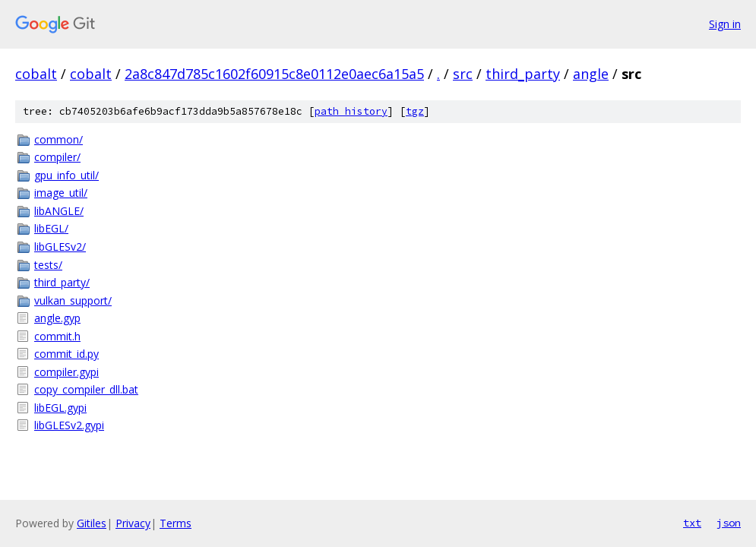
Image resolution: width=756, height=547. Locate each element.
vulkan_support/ (73, 300)
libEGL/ (51, 228)
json (729, 523)
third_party (523, 74)
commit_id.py (66, 354)
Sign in (725, 24)
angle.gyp (57, 318)
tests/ (48, 265)
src (463, 74)
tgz (415, 111)
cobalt (36, 74)
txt (692, 523)
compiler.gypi (66, 372)
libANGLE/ (59, 211)
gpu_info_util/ (66, 175)
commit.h (57, 336)
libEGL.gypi (60, 408)
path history (351, 111)
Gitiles (92, 523)
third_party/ (62, 282)
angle (591, 74)
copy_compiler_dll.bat (86, 389)
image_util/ (61, 193)
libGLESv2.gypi (69, 425)
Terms (176, 523)
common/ (59, 139)
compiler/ (57, 157)
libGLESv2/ (60, 247)
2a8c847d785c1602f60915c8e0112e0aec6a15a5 (274, 74)
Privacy (133, 523)
